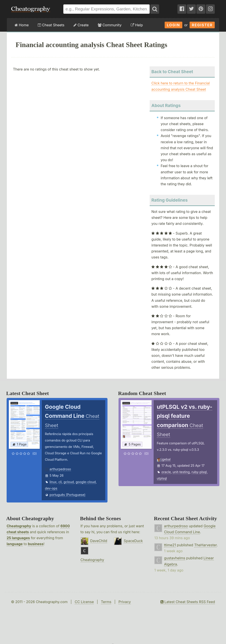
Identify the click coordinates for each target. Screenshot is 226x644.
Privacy (125, 602)
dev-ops (51, 488)
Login (173, 25)
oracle (166, 472)
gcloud (69, 482)
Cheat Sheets (51, 25)
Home (22, 25)
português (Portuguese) (68, 495)
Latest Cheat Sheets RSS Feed (188, 602)
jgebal (166, 459)
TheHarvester (205, 545)
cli (60, 482)
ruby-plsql (199, 472)
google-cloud (86, 482)
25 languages (18, 538)
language (15, 544)
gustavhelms (175, 558)
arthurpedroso (60, 469)
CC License (84, 602)
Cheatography (19, 526)
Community (110, 25)
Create (81, 25)
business (36, 544)
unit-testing (181, 472)
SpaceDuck (133, 541)
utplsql (162, 478)
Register (202, 25)
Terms (106, 602)
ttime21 (170, 545)
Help (137, 25)
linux (53, 482)
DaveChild (99, 541)
